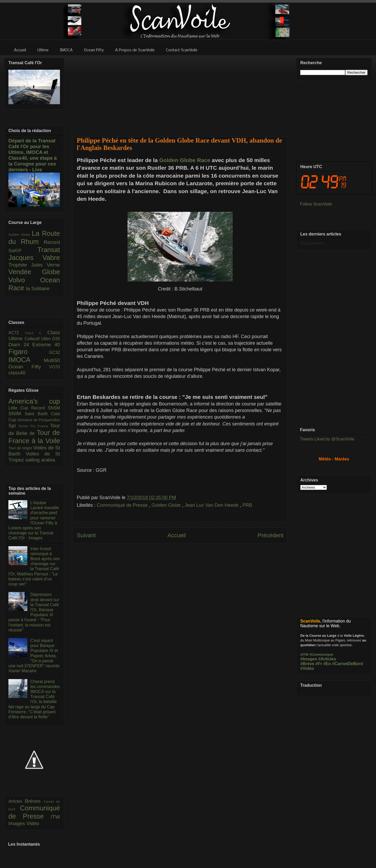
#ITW (304, 654)
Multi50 (52, 360)
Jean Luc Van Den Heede (212, 505)
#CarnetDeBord (347, 664)
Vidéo (33, 823)
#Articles (327, 659)
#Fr (319, 664)
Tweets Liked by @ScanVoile (327, 439)
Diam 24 (20, 345)
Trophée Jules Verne (34, 265)
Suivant (86, 535)
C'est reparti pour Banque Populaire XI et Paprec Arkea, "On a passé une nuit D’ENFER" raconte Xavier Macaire (34, 656)
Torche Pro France (34, 426)
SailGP (23, 251)
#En (327, 664)
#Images (309, 659)
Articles (17, 801)
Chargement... (314, 243)
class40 (17, 373)
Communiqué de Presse (123, 505)
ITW (55, 817)
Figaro (29, 352)
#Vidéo (307, 668)
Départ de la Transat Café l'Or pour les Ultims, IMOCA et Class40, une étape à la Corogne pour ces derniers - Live (33, 155)
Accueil (177, 535)
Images (17, 823)
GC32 (54, 352)
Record (52, 242)
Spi (13, 426)
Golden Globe (167, 505)
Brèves (34, 801)
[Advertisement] (180, 93)
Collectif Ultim (38, 339)
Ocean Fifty (29, 367)
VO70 (55, 367)
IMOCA (26, 360)
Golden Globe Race (185, 160)
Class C (36, 333)
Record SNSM (46, 408)
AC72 (17, 333)
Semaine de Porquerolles (39, 420)
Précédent (271, 535)
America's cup (34, 401)
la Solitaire (38, 289)
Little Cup (20, 408)
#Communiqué (321, 654)
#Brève (307, 664)
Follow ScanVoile (316, 204)
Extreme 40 (46, 345)
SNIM (17, 413)
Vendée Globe (34, 272)
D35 (56, 339)
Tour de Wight (21, 448)
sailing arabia (40, 460)
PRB (247, 505)
